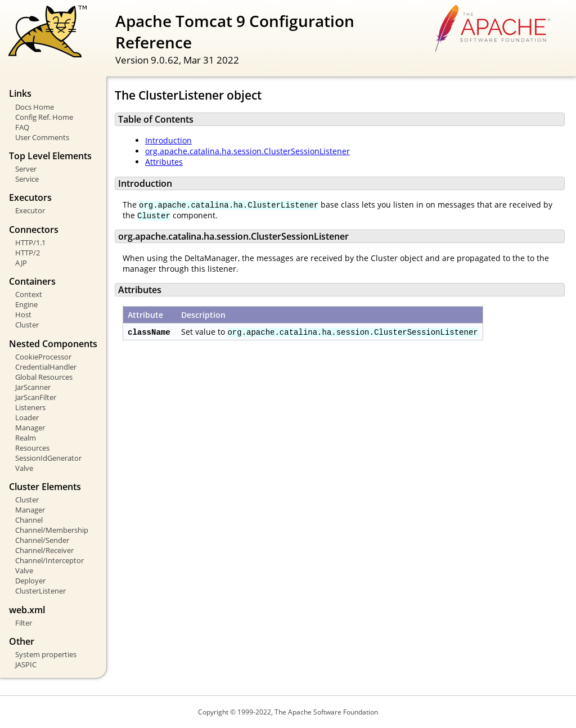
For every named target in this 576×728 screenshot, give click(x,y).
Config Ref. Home (44, 117)
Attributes (164, 162)
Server (26, 169)
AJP (21, 263)
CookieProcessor (43, 357)
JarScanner (33, 387)
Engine (26, 304)
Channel (29, 520)
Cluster (27, 325)
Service (27, 179)
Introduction (168, 140)
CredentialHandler (46, 367)
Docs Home (35, 107)
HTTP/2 (28, 253)
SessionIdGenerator (48, 458)
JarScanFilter (36, 397)
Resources (32, 448)
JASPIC (26, 664)
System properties (46, 654)
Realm (26, 438)
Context (29, 294)
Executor (30, 210)
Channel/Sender (42, 540)
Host (23, 314)
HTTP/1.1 (30, 242)
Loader (27, 417)
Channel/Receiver (44, 550)
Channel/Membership (52, 530)
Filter (24, 623)
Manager (30, 428)
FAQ (22, 127)
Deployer (30, 581)
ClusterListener (40, 591)
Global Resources (44, 377)
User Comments (42, 137)
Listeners (30, 407)
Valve (24, 468)
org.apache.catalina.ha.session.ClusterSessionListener (247, 151)
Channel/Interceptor (49, 560)
